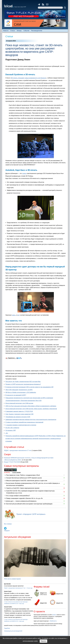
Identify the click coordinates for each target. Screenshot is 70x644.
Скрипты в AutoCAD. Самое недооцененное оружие (23, 488)
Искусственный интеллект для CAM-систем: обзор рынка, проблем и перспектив (31, 409)
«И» (7, 433)
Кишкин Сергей (8, 591)
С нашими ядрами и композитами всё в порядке (21, 425)
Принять (43, 641)
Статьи (13, 31)
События (26, 31)
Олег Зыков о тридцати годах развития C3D (19, 414)
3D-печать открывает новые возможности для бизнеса (28, 78)
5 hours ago (30, 588)
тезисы (24, 173)
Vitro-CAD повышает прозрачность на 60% (19, 390)
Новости (6, 31)
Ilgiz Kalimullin (7, 584)
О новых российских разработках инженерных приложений (24, 422)
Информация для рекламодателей (13, 631)
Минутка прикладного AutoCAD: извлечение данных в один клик (27, 481)
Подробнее (7, 628)
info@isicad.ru (53, 621)
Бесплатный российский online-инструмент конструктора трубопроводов (29, 504)
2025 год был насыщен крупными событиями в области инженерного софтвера (31, 406)
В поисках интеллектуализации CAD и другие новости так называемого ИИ (29, 387)
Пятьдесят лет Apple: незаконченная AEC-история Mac (23, 382)
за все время (16, 472)
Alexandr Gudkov (8, 607)
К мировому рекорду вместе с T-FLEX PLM (19, 411)
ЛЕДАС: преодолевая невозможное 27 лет (18, 450)
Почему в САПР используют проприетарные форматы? (23, 384)
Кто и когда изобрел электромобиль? (18, 496)
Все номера (8, 524)
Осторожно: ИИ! (11, 430)
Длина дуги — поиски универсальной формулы (21, 501)
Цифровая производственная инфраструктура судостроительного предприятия (31, 420)
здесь (14, 315)
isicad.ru (54, 615)
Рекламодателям (37, 31)
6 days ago (21, 604)
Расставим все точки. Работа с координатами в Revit (23, 475)
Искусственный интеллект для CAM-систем (19, 403)
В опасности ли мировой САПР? (16, 395)
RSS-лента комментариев (12, 579)
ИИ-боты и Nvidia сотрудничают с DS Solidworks (21, 392)
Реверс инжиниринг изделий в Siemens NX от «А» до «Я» (25, 498)
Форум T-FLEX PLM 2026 (12, 462)
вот (18, 315)
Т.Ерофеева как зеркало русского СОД (18, 417)
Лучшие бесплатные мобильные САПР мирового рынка (24, 478)
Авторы (19, 31)
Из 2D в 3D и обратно (12, 428)
